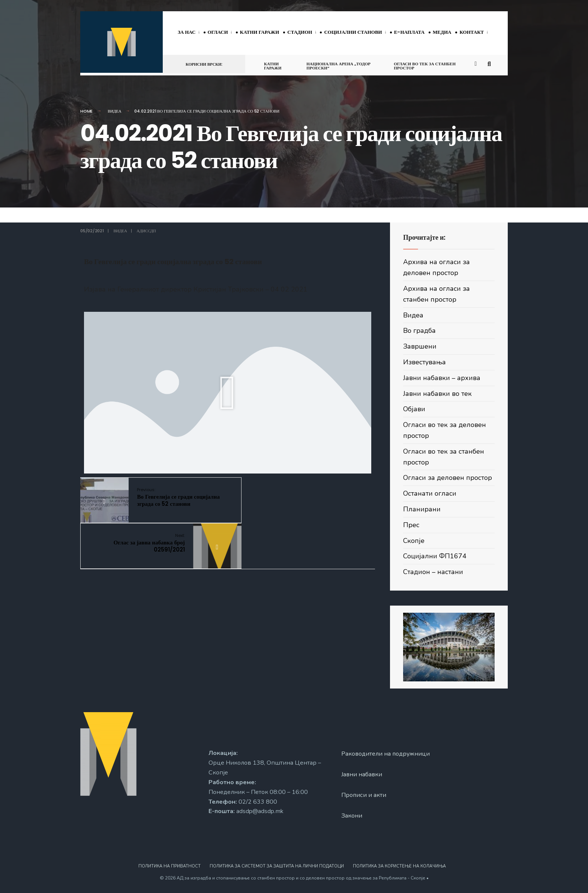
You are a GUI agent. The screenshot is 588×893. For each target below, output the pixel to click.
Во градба (419, 331)
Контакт (472, 32)
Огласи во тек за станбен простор (425, 66)
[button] (227, 393)
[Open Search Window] (490, 64)
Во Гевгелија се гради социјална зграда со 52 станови (175, 497)
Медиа (442, 32)
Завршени (420, 346)
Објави (414, 409)
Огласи (218, 32)
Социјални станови (353, 32)
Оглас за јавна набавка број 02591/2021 (285, 497)
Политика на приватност (169, 866)
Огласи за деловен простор (448, 478)
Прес (411, 525)
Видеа (114, 111)
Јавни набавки (362, 774)
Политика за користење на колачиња (399, 866)
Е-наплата (409, 32)
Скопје (414, 541)
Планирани (422, 509)
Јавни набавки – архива (442, 378)
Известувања (424, 362)
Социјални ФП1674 (435, 556)
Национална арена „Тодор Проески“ (338, 66)
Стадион (300, 32)
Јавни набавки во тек (437, 394)
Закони (352, 816)
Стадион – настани (433, 572)
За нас (187, 32)
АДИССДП (146, 231)
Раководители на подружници (386, 754)
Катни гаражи (259, 32)
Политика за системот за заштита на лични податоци (277, 866)
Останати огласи (430, 493)
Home (86, 111)
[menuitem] (191, 33)
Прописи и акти (364, 795)
